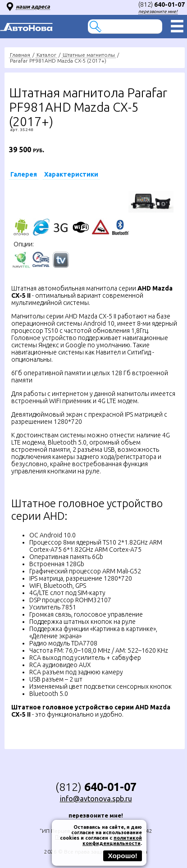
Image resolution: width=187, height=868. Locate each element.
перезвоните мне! (158, 11)
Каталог (46, 55)
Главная (20, 55)
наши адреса (33, 7)
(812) (162, 5)
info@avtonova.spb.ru (96, 799)
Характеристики (71, 174)
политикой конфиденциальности (112, 841)
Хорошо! (123, 856)
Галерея (24, 174)
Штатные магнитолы (89, 55)
